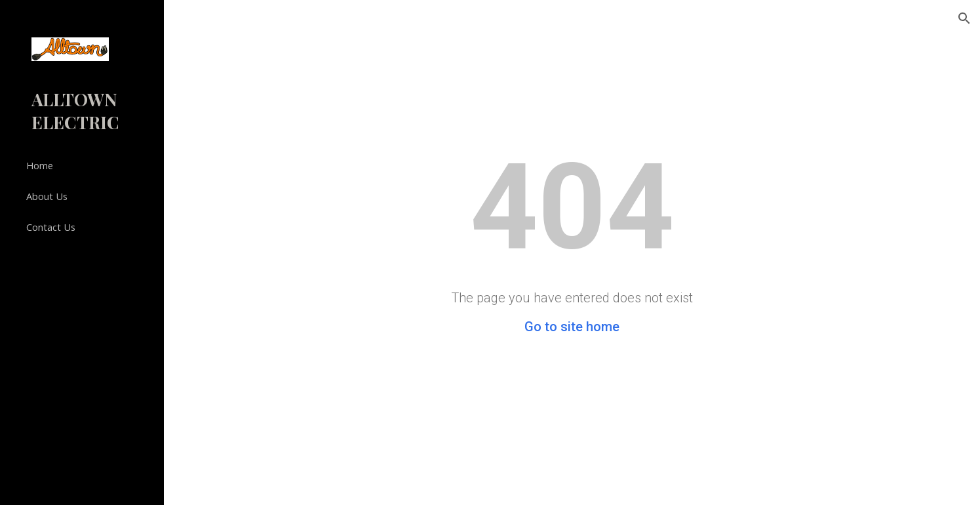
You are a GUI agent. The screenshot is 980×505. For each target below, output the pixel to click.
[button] (964, 18)
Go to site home (572, 327)
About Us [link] (47, 196)
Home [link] (40, 165)
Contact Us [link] (51, 227)
